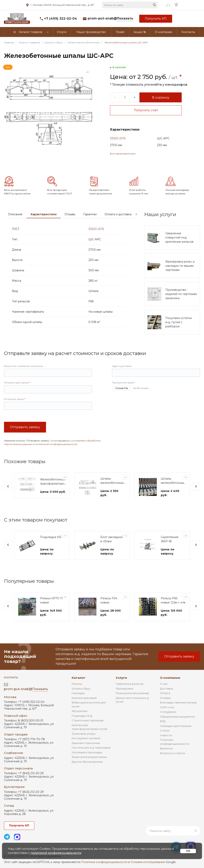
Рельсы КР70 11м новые (52, 612)
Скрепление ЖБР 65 (170, 551)
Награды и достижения (176, 731)
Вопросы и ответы (173, 759)
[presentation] (136, 226)
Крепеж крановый (84, 703)
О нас (164, 689)
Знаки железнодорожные (89, 762)
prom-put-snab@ (110, 19)
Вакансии (166, 754)
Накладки (78, 699)
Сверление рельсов (130, 689)
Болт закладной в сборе (112, 551)
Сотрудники (168, 717)
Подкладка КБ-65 (53, 549)
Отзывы (70, 226)
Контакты (11, 683)
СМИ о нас (167, 713)
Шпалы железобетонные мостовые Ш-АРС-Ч (113, 493)
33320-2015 (118, 138)
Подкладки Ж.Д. (82, 721)
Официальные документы (177, 722)
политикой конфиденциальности (56, 456)
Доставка (166, 694)
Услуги (121, 683)
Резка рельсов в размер (132, 699)
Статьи (165, 736)
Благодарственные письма (178, 708)
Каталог (79, 683)
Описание (15, 226)
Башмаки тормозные (86, 749)
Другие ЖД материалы (87, 767)
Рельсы (77, 689)
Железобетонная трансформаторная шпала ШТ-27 (54, 494)
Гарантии (90, 226)
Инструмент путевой (86, 744)
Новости (166, 741)
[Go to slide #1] (10, 170)
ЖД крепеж (80, 717)
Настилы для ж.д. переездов (91, 753)
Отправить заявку (25, 439)
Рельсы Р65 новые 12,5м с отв (173, 612)
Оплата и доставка (118, 226)
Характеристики (44, 226)
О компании (170, 683)
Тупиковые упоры (84, 739)
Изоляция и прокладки (87, 758)
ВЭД (163, 727)
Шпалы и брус (81, 694)
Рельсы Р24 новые (109, 612)
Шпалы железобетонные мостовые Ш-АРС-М (173, 493)
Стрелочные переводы (88, 726)
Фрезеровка (125, 694)
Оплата (165, 699)
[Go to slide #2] (24, 170)
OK (188, 851)
